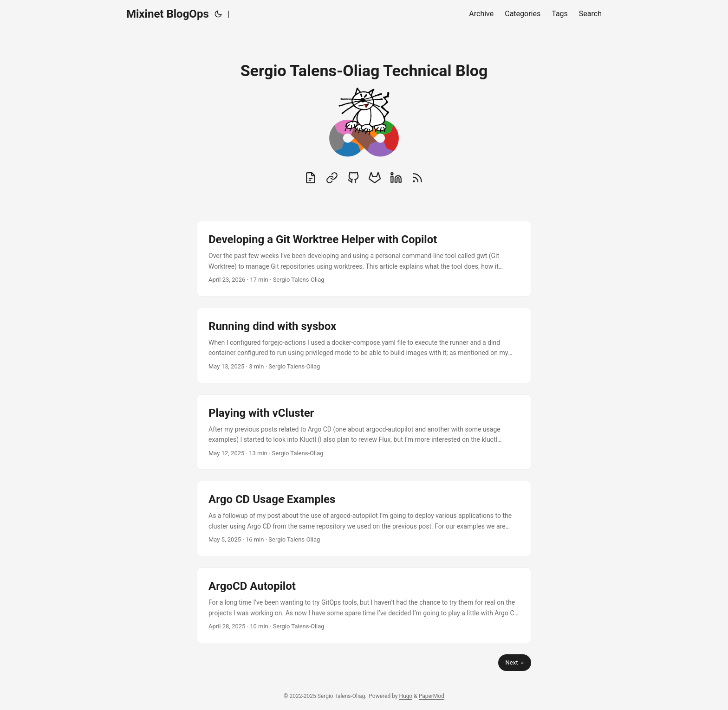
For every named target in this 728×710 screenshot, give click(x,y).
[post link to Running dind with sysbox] (364, 345)
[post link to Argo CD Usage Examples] (364, 519)
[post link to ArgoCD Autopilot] (364, 605)
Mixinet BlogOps (168, 14)
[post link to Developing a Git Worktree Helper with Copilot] (364, 259)
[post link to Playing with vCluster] (364, 432)
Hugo (406, 696)
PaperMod (432, 696)
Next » (515, 662)
